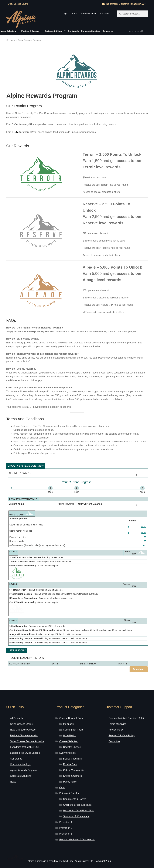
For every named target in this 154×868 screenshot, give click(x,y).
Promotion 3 (66, 826)
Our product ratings (20, 756)
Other (62, 779)
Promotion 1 (66, 814)
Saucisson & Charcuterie (76, 808)
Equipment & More (53, 31)
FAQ (74, 14)
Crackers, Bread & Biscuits (77, 797)
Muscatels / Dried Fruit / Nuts (79, 802)
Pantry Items (70, 774)
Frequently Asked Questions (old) (126, 710)
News (13, 774)
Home (12, 40)
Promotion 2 (66, 820)
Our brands (73, 31)
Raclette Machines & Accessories (77, 831)
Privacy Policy (116, 722)
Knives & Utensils (73, 768)
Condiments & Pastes (75, 791)
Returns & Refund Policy (122, 727)
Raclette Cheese (72, 739)
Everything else (67, 745)
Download (139, 661)
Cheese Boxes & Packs (72, 710)
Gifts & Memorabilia (74, 762)
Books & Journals (73, 751)
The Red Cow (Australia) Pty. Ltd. (76, 853)
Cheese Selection (69, 733)
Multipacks (69, 716)
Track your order (88, 14)
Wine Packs (69, 727)
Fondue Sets (70, 756)
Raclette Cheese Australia (24, 727)
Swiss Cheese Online (21, 716)
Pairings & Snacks (30, 31)
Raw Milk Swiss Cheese (23, 722)
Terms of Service (117, 716)
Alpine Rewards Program (23, 762)
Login (65, 14)
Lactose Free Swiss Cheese (25, 745)
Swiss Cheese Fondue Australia (27, 733)
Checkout (105, 14)
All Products (16, 710)
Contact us (108, 31)
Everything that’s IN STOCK (25, 739)
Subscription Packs (73, 722)
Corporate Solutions (91, 31)
